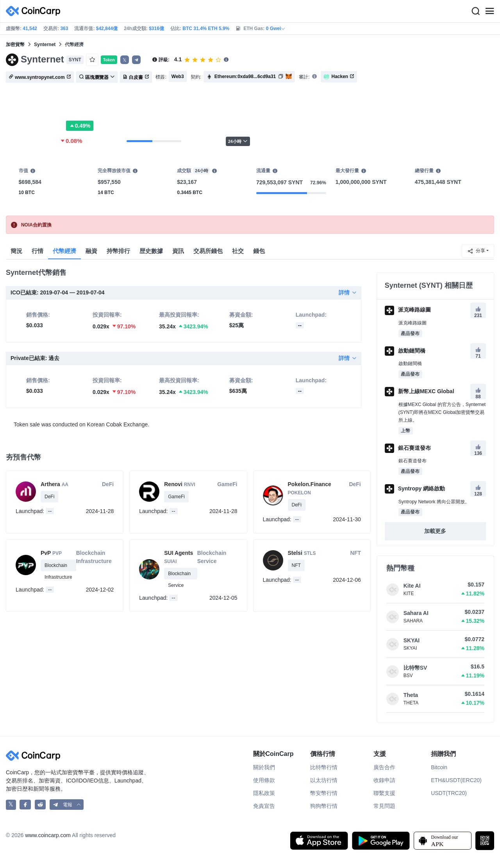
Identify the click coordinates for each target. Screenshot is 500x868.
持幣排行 (118, 251)
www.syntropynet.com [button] (40, 77)
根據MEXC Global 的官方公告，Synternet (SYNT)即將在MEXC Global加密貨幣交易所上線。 (442, 412)
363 (64, 29)
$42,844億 (107, 29)
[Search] (475, 11)
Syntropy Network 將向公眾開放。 (434, 502)
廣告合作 (384, 767)
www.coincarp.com (48, 835)
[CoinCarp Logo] (35, 11)
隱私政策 (264, 793)
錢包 (259, 251)
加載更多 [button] (435, 531)
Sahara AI (416, 613)
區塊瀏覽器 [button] (97, 77)
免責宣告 (264, 806)
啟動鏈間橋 (405, 351)
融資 (91, 251)
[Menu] (489, 11)
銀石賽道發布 (408, 448)
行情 (37, 251)
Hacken (339, 77)
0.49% (80, 126)
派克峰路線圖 (408, 310)
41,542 (30, 29)
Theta (411, 695)
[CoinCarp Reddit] (40, 805)
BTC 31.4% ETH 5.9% (206, 29)
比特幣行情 (324, 767)
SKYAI (412, 640)
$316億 (156, 29)
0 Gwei (276, 29)
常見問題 (384, 806)
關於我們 (264, 767)
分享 (476, 251)
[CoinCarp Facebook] (25, 805)
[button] (136, 60)
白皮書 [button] (136, 77)
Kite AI (412, 586)
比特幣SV (415, 668)
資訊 (178, 251)
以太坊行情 (324, 780)
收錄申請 (384, 780)
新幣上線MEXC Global (420, 391)
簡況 (16, 251)
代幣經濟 (64, 251)
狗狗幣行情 (324, 806)
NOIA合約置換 (36, 225)
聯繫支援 (384, 793)
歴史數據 (151, 251)
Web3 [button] (178, 77)
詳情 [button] (348, 292)
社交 (238, 251)
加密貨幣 (15, 45)
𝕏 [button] (125, 60)
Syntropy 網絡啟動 (415, 488)
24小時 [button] (238, 141)
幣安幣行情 (324, 793)
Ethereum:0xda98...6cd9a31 (245, 77)
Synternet (45, 45)
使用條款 (264, 780)
